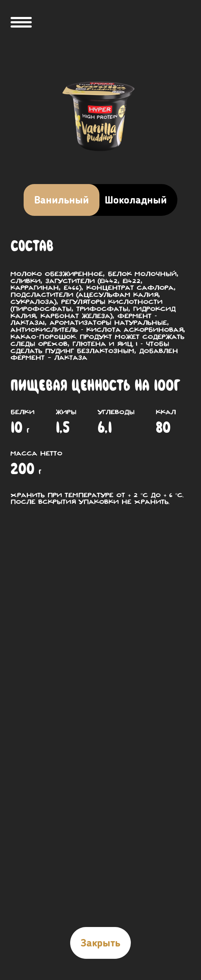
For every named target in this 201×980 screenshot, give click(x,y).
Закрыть (100, 943)
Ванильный (62, 200)
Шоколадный (136, 200)
